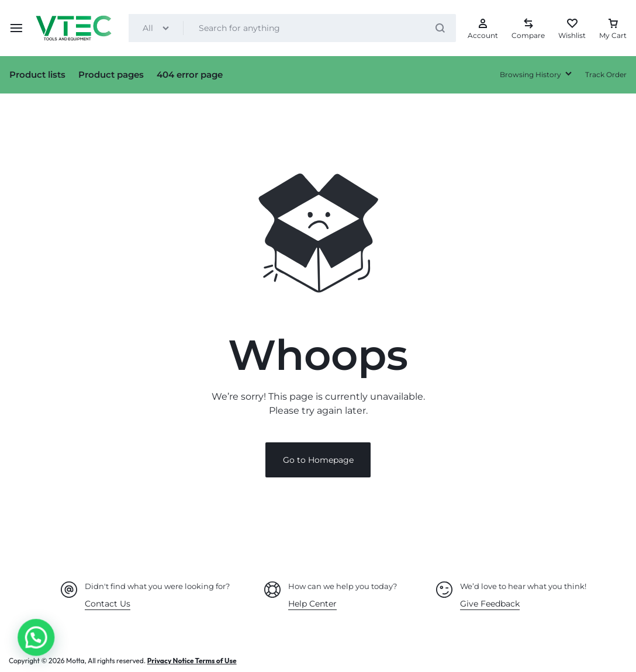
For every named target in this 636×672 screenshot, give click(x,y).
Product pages (111, 75)
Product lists (37, 75)
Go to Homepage (318, 460)
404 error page (190, 75)
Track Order (606, 75)
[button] (22, 642)
